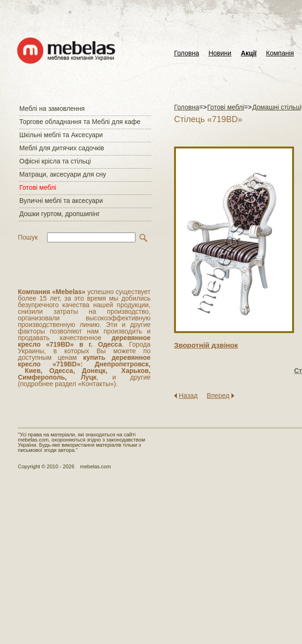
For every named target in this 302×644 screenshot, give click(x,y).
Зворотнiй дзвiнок (206, 345)
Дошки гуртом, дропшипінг (60, 214)
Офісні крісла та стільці (55, 161)
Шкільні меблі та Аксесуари (61, 135)
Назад (188, 396)
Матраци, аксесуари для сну (63, 174)
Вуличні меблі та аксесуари (61, 201)
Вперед (218, 396)
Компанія (280, 53)
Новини (220, 53)
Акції (249, 53)
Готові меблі (38, 187)
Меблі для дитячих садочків (62, 148)
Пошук (28, 237)
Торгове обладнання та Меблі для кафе (80, 122)
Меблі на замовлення (52, 109)
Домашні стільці (277, 107)
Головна (187, 53)
